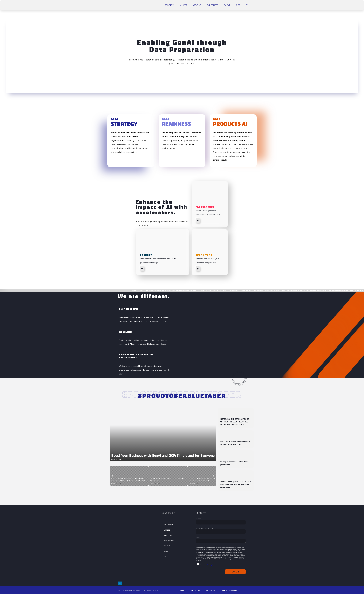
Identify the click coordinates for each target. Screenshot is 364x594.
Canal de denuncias (229, 590)
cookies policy (210, 590)
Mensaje (221, 540)
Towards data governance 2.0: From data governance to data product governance (236, 484)
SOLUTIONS (170, 5)
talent (227, 5)
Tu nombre (221, 520)
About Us (197, 5)
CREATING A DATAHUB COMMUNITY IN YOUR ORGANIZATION (235, 443)
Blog (238, 5)
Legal (182, 590)
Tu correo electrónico (221, 530)
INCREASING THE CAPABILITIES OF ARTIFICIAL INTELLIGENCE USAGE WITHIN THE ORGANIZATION (235, 422)
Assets (184, 5)
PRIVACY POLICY (194, 590)
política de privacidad (211, 565)
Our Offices (212, 5)
